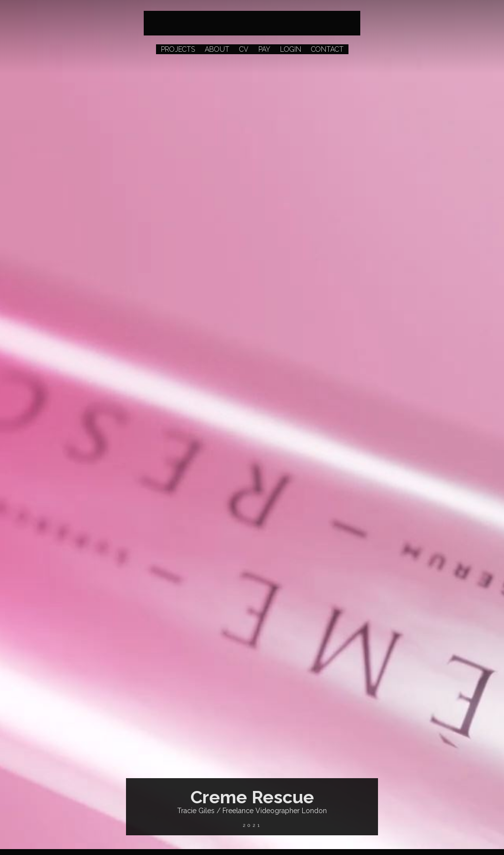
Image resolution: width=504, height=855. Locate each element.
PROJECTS (178, 49)
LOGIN (291, 49)
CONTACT (327, 49)
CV (244, 49)
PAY (264, 49)
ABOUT (217, 49)
